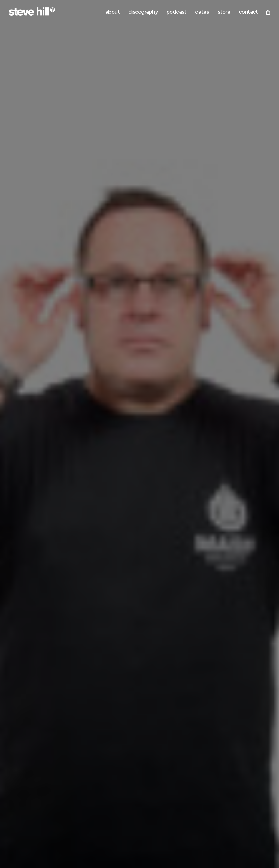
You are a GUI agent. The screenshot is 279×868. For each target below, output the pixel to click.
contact (248, 12)
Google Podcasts (168, 567)
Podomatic (230, 575)
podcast (176, 12)
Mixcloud (228, 558)
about (113, 12)
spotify (164, 752)
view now (140, 477)
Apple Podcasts (166, 558)
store (224, 12)
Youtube (227, 567)
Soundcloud (163, 575)
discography (143, 12)
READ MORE (22, 376)
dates (202, 12)
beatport (118, 752)
